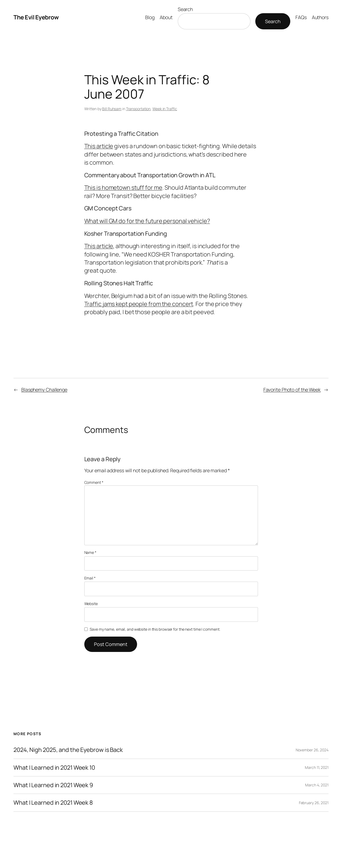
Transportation (138, 109)
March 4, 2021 (317, 785)
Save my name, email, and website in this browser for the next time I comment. (155, 629)
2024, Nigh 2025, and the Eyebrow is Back (68, 750)
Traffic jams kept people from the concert (139, 304)
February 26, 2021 (314, 803)
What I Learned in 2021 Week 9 (53, 785)
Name (90, 552)
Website (91, 604)
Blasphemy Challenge (44, 390)
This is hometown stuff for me (123, 188)
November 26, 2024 (312, 750)
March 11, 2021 (317, 767)
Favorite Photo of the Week (292, 390)
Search (185, 9)
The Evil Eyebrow (36, 17)
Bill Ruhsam (112, 109)
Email (90, 578)
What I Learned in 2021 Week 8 (53, 803)
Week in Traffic (165, 109)
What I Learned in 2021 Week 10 (54, 768)
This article (99, 146)
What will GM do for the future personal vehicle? (147, 221)
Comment (94, 482)
